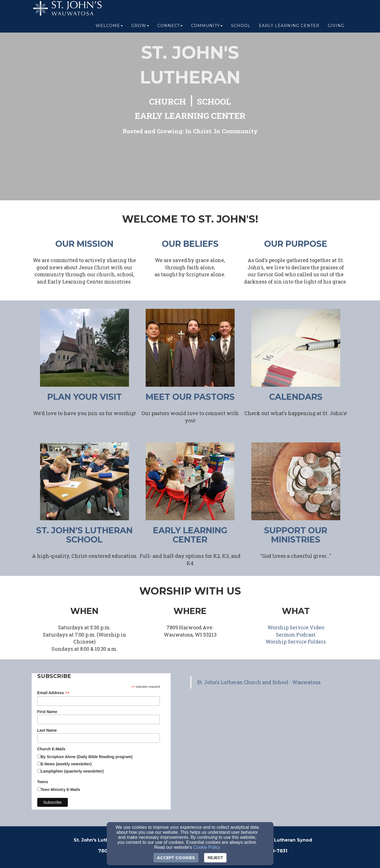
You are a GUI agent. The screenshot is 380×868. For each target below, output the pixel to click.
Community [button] (207, 28)
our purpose (296, 244)
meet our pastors (190, 397)
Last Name (47, 730)
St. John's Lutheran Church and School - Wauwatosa (259, 682)
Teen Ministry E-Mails (61, 790)
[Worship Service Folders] (296, 642)
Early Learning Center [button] (289, 28)
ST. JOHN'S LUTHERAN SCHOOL (84, 535)
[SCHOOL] (214, 102)
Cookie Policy (207, 847)
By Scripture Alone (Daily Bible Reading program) (87, 757)
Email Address (54, 693)
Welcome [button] (109, 28)
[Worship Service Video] (296, 628)
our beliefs (190, 244)
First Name (47, 712)
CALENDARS (296, 397)
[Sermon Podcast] (296, 635)
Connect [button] (170, 28)
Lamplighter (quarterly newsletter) (72, 771)
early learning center (190, 535)
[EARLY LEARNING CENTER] (190, 117)
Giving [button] (336, 28)
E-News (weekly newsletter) (66, 764)
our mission (84, 244)
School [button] (241, 28)
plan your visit (85, 397)
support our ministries (296, 535)
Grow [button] (140, 28)
